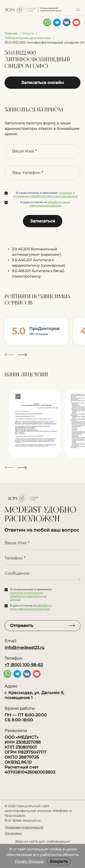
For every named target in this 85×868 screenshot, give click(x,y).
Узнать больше (29, 862)
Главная (11, 33)
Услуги (28, 33)
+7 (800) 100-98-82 (24, 665)
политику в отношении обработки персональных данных (45, 195)
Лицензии (13, 833)
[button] (78, 10)
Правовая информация (24, 827)
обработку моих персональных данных (50, 204)
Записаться (43, 221)
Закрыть (59, 861)
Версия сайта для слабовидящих (43, 841)
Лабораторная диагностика (28, 38)
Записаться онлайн (42, 83)
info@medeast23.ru (24, 648)
